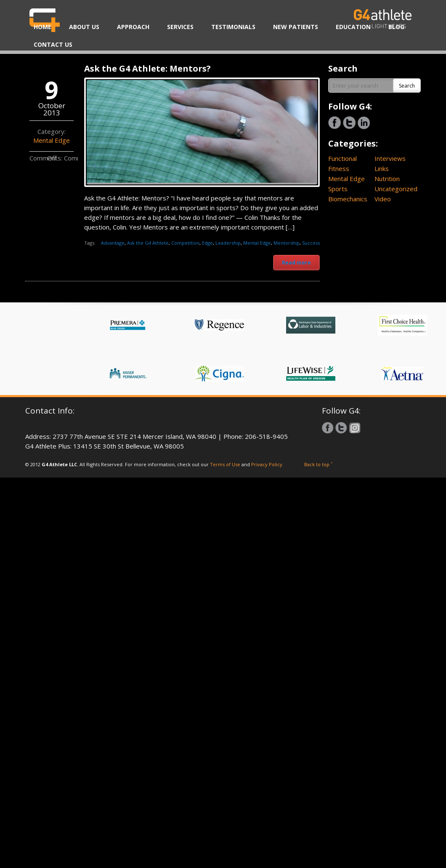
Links (382, 168)
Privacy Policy (267, 464)
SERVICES (180, 27)
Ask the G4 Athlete (148, 243)
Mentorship (287, 243)
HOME (42, 27)
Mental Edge (52, 140)
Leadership (228, 243)
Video (383, 199)
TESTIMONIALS (233, 27)
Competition (185, 243)
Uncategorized (396, 189)
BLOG (396, 27)
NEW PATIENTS (296, 27)
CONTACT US (53, 44)
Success (311, 243)
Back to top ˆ (319, 464)
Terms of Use (225, 464)
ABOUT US (84, 27)
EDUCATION (353, 27)
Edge (207, 243)
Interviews (390, 158)
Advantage (113, 243)
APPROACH (133, 27)
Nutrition (387, 179)
